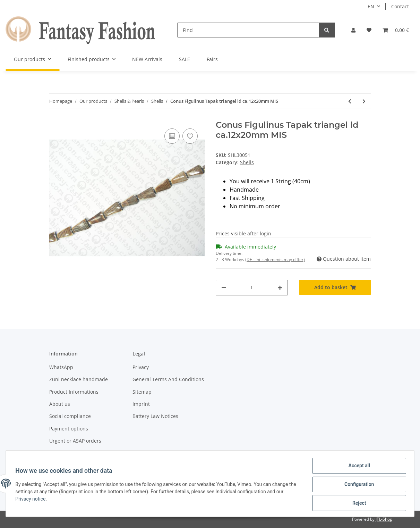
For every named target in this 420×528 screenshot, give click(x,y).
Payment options (69, 429)
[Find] (248, 30)
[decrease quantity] (224, 288)
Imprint (141, 404)
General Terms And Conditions (168, 379)
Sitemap (142, 392)
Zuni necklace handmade (79, 379)
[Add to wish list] (190, 136)
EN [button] (371, 6)
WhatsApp (61, 367)
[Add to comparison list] (172, 136)
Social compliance (70, 416)
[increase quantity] (280, 288)
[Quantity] (252, 288)
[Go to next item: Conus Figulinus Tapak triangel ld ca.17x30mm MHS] (364, 101)
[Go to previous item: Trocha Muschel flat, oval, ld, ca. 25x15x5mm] (350, 101)
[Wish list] (369, 30)
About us (60, 404)
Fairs (212, 59)
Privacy (141, 367)
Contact (400, 6)
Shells (247, 162)
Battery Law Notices (155, 416)
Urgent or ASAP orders (75, 441)
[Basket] (396, 30)
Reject (358, 503)
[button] (353, 30)
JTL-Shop (384, 519)
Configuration (357, 485)
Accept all (358, 467)
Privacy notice (32, 500)
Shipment (61, 453)
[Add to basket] (335, 287)
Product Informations (74, 392)
